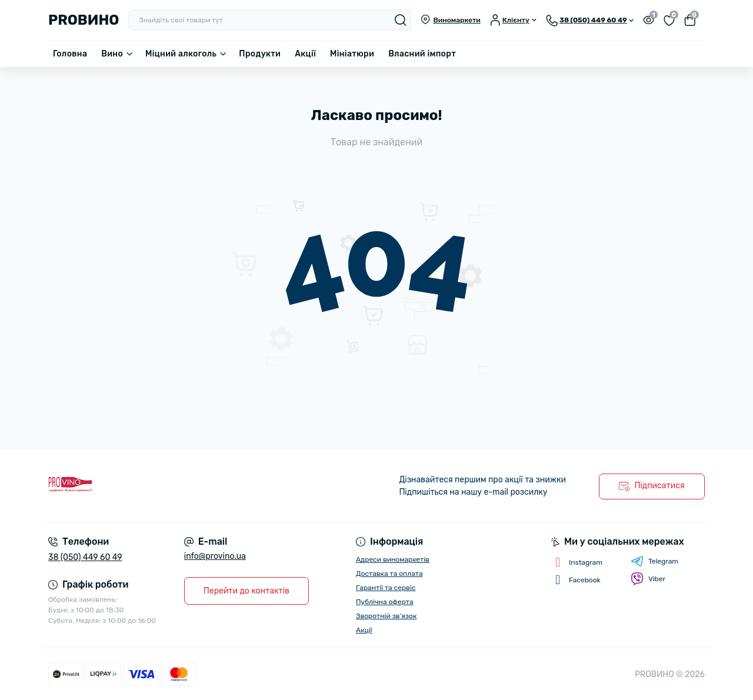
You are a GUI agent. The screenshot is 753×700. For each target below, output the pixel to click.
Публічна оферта (385, 602)
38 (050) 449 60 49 (85, 557)
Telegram (654, 561)
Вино (112, 54)
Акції (305, 54)
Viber (648, 579)
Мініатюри (352, 54)
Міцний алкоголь (181, 54)
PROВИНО (84, 20)
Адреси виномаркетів (393, 559)
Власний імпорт (422, 54)
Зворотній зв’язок (386, 616)
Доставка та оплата (389, 574)
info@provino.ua (215, 556)
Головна (70, 54)
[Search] (401, 20)
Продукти (260, 54)
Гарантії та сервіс (386, 588)
